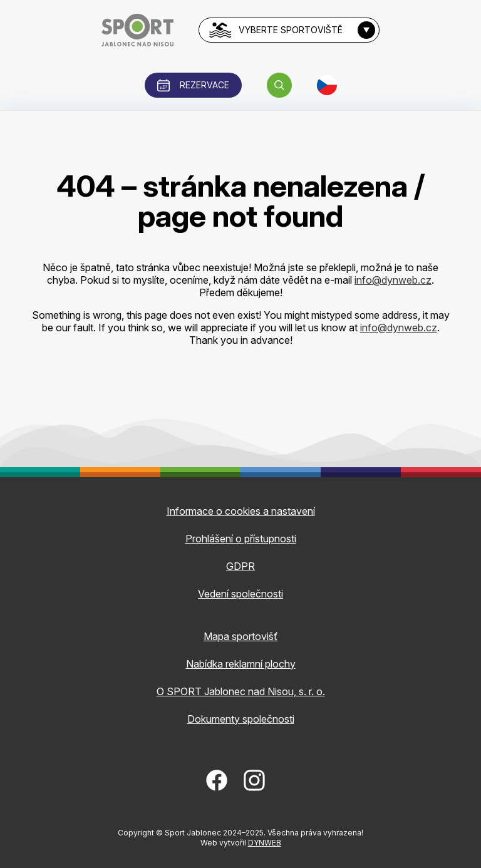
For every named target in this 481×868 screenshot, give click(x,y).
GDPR (240, 566)
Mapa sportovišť (240, 636)
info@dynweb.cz (393, 280)
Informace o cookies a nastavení (241, 511)
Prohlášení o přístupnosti (241, 539)
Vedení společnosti (240, 594)
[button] (279, 85)
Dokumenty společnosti (241, 719)
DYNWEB (265, 843)
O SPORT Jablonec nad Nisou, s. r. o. (241, 691)
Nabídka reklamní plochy (241, 664)
